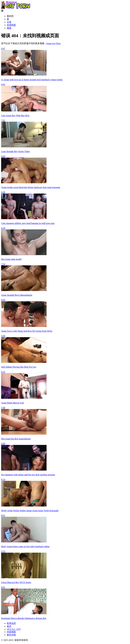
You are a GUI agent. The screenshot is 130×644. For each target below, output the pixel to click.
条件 (9, 626)
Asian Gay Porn (53, 43)
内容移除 (11, 632)
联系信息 (11, 623)
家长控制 (11, 635)
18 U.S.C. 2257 (14, 629)
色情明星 (11, 25)
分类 (9, 22)
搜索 (9, 28)
